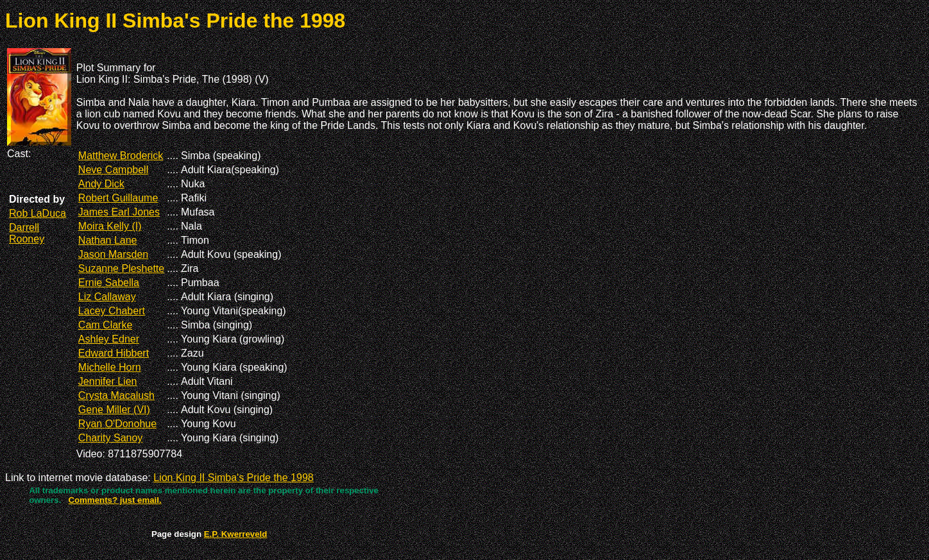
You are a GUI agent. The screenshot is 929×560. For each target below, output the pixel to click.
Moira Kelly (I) (110, 226)
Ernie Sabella (109, 283)
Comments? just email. (115, 500)
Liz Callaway (107, 297)
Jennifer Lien (108, 381)
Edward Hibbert (114, 353)
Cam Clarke (105, 325)
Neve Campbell (113, 170)
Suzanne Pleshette (121, 268)
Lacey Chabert (112, 311)
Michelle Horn (110, 367)
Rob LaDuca (38, 213)
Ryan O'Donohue (117, 424)
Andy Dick (101, 184)
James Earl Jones (119, 212)
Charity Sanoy (111, 438)
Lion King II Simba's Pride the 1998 (233, 478)
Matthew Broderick (121, 156)
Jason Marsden (113, 254)
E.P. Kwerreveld (236, 534)
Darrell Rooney (27, 233)
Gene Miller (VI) (114, 410)
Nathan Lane (108, 240)
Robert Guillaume (118, 198)
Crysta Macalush (116, 395)
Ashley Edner (109, 339)
